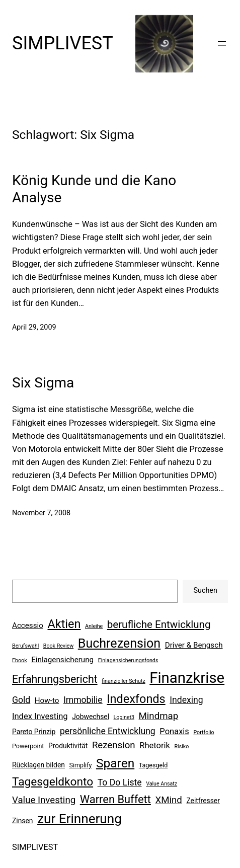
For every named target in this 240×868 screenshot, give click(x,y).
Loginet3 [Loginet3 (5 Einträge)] (124, 717)
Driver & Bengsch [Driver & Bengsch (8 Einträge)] (194, 645)
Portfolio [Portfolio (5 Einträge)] (204, 732)
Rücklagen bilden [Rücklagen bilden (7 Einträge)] (38, 765)
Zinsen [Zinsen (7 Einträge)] (22, 821)
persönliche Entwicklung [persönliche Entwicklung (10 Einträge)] (108, 731)
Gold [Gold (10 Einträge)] (21, 700)
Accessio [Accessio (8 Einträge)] (28, 625)
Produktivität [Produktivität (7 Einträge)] (68, 746)
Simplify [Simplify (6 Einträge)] (81, 765)
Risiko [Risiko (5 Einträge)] (182, 746)
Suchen (206, 590)
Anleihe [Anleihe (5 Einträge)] (94, 626)
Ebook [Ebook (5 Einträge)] (20, 660)
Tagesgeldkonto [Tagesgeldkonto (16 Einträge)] (53, 782)
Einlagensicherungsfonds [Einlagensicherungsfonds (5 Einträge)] (128, 660)
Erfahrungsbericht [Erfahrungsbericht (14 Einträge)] (55, 679)
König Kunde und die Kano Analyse (94, 189)
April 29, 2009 (34, 327)
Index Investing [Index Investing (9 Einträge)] (40, 716)
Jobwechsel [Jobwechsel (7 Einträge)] (91, 717)
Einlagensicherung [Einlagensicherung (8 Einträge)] (62, 660)
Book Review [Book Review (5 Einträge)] (58, 646)
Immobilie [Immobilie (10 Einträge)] (83, 700)
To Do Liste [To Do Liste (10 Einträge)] (120, 782)
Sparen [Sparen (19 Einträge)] (115, 763)
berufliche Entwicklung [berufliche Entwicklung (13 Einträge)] (159, 624)
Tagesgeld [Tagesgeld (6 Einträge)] (153, 765)
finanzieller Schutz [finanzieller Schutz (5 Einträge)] (124, 681)
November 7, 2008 (41, 513)
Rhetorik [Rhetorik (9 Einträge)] (155, 745)
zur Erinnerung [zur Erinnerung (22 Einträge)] (79, 819)
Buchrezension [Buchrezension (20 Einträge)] (119, 643)
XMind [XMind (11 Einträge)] (168, 800)
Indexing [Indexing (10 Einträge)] (186, 700)
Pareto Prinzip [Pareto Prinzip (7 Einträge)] (34, 732)
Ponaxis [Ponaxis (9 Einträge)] (174, 731)
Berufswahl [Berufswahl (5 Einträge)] (25, 646)
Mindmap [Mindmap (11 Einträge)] (159, 716)
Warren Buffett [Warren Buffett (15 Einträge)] (115, 799)
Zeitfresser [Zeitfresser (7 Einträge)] (203, 801)
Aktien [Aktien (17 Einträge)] (64, 624)
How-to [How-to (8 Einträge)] (47, 700)
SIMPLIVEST (63, 43)
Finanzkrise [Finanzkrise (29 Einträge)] (187, 678)
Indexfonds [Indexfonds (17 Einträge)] (136, 699)
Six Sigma (43, 383)
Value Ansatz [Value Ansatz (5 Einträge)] (162, 784)
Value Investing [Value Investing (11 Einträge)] (44, 800)
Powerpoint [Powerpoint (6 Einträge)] (28, 746)
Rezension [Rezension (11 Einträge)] (114, 745)
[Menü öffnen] (222, 43)
